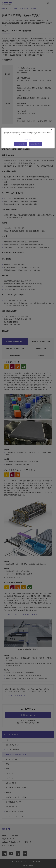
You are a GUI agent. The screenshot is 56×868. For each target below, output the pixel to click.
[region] (28, 138)
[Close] (52, 130)
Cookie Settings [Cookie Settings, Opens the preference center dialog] (28, 139)
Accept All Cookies (35, 144)
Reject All (21, 144)
